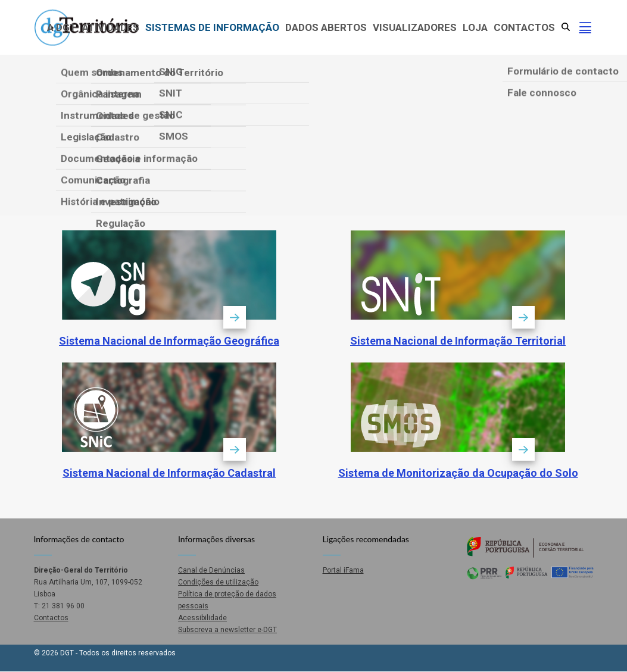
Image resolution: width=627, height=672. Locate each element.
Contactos (524, 27)
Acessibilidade (202, 618)
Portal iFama (343, 570)
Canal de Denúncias (211, 570)
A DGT (62, 27)
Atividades (111, 27)
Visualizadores (415, 27)
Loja (475, 27)
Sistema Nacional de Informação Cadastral (169, 473)
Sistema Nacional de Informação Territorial (458, 341)
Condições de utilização (218, 582)
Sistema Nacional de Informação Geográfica (169, 341)
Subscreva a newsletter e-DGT (227, 630)
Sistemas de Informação (212, 27)
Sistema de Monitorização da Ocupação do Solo (458, 473)
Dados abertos (326, 27)
